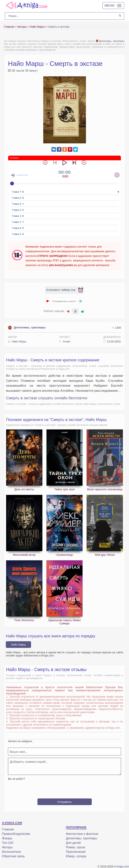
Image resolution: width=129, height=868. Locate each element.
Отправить (64, 802)
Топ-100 (8, 843)
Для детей (73, 843)
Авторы (7, 847)
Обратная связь (13, 856)
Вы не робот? (16, 779)
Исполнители (11, 852)
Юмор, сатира (76, 856)
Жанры (7, 838)
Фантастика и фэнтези (82, 834)
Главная (8, 829)
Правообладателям (16, 834)
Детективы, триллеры (110, 41)
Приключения (76, 852)
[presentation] (65, 788)
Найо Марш (17, 341)
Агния (65, 341)
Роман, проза (76, 847)
